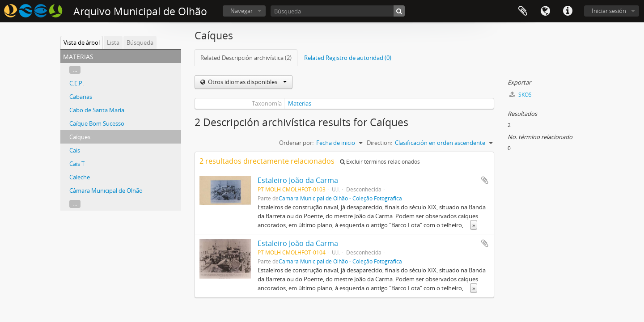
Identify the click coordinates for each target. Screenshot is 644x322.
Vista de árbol (82, 42)
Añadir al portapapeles (485, 180)
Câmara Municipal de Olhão (106, 191)
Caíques (80, 137)
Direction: (379, 143)
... (75, 70)
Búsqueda (140, 42)
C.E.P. (76, 83)
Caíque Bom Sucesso (97, 123)
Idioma (545, 11)
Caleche (80, 177)
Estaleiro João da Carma (298, 180)
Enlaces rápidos (568, 11)
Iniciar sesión (609, 11)
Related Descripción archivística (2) (246, 58)
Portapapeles (523, 11)
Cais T (77, 164)
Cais (75, 150)
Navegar (241, 11)
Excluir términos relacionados (380, 162)
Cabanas (81, 97)
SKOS (521, 95)
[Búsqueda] (338, 11)
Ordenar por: (296, 143)
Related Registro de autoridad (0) (348, 58)
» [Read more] (474, 225)
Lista (113, 42)
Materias (300, 103)
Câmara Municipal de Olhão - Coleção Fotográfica (340, 198)
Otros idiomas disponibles (247, 82)
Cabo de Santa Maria (97, 110)
